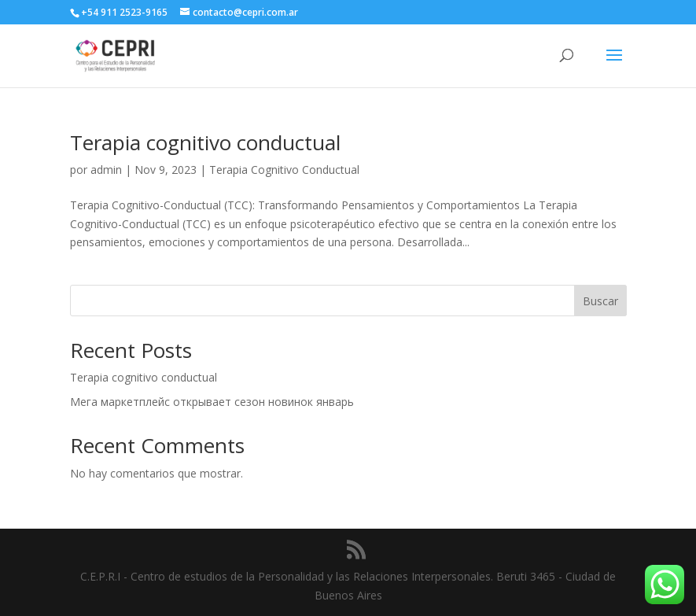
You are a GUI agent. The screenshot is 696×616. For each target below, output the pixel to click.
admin (106, 170)
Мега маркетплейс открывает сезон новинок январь (212, 402)
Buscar (600, 301)
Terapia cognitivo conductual (205, 142)
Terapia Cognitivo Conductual (284, 170)
